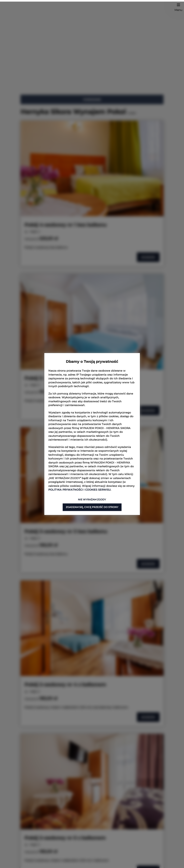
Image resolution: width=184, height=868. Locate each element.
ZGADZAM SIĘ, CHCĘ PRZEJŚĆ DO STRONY (92, 507)
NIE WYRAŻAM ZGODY (92, 499)
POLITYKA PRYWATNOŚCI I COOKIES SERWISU (79, 490)
